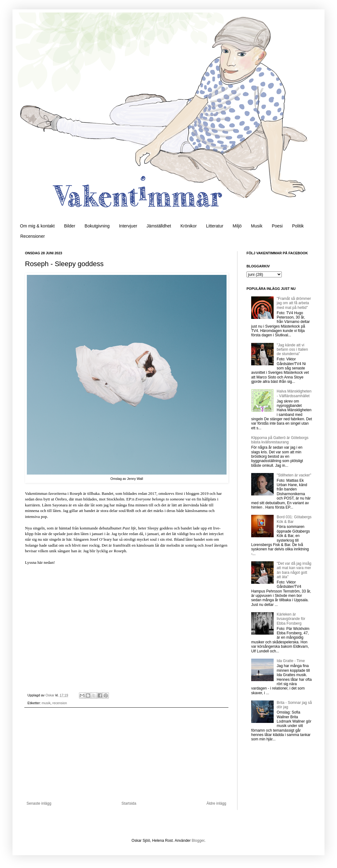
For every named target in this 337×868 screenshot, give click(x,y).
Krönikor (188, 226)
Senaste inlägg (39, 803)
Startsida (129, 803)
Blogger (198, 841)
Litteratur (215, 226)
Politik (298, 226)
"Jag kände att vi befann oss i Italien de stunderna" (292, 350)
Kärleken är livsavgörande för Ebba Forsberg (291, 619)
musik (46, 703)
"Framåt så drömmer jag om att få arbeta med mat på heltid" (294, 303)
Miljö (237, 226)
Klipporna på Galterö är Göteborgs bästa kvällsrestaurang (280, 440)
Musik (257, 226)
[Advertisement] (126, 754)
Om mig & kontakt (37, 226)
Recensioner (33, 236)
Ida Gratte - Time (291, 661)
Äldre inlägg (216, 803)
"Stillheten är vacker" (294, 475)
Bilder (70, 226)
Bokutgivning (97, 226)
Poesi (277, 226)
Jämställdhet (159, 226)
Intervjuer (128, 226)
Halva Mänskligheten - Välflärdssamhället (294, 393)
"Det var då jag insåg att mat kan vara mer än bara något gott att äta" (294, 570)
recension (60, 703)
